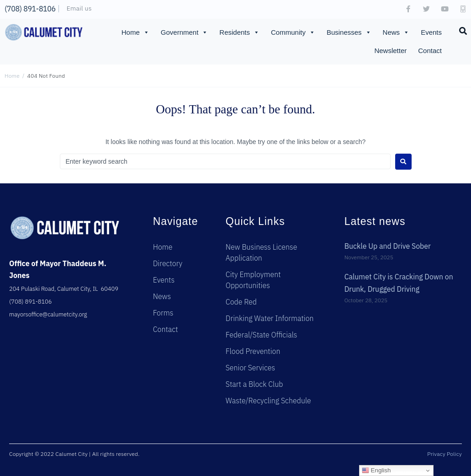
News (396, 32)
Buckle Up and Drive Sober (388, 246)
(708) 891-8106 (30, 9)
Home (135, 32)
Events (431, 32)
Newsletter (390, 51)
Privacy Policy (445, 454)
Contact (430, 51)
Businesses (349, 32)
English (376, 471)
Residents (239, 32)
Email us (79, 8)
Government (185, 32)
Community (293, 32)
